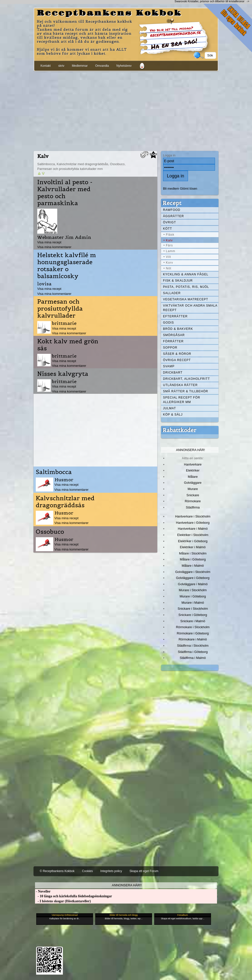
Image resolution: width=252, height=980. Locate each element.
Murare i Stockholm (193, 590)
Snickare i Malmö (193, 621)
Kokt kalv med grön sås (68, 345)
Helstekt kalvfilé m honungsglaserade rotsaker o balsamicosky (67, 266)
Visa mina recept (49, 242)
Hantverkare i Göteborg (193, 523)
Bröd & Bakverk (178, 329)
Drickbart (173, 373)
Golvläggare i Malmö (193, 584)
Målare (193, 477)
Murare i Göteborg (193, 596)
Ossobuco (50, 532)
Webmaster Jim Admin (64, 237)
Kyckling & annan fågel (186, 274)
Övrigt (169, 222)
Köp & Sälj (173, 415)
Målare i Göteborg (193, 559)
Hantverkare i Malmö (193, 529)
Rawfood (172, 210)
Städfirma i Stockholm (193, 646)
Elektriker (193, 470)
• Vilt (167, 257)
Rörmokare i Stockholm (193, 627)
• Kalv (168, 240)
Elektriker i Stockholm (193, 535)
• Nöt (167, 268)
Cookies (87, 871)
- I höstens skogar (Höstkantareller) (63, 901)
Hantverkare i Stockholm (193, 516)
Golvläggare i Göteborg (193, 578)
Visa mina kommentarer (54, 247)
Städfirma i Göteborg (193, 652)
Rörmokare (193, 501)
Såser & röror (177, 354)
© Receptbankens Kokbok (57, 871)
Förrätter (173, 341)
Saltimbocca (54, 472)
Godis (168, 323)
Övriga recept (177, 360)
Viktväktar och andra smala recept (190, 308)
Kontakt (46, 66)
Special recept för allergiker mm (182, 400)
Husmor (64, 480)
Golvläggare (193, 483)
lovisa (44, 284)
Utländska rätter (180, 385)
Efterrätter (175, 316)
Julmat (169, 408)
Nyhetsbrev (124, 66)
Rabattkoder (179, 430)
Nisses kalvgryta (63, 374)
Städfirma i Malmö (193, 658)
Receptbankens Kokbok (109, 13)
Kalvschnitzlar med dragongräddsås (65, 502)
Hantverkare (193, 464)
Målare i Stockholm (193, 553)
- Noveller (43, 891)
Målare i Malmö (193, 566)
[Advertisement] (126, 110)
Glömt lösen (189, 189)
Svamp (169, 366)
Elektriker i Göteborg (193, 541)
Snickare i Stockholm (193, 609)
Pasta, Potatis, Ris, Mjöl (186, 287)
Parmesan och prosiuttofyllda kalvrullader (60, 309)
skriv (61, 66)
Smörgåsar (174, 335)
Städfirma (193, 507)
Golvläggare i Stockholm (193, 572)
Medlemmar (80, 66)
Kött (167, 229)
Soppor (170, 348)
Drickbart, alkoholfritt (186, 379)
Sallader (172, 293)
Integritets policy (111, 871)
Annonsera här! (190, 450)
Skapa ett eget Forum (144, 871)
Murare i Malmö (193, 603)
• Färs (168, 245)
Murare (193, 489)
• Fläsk (169, 235)
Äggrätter (173, 216)
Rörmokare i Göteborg (193, 633)
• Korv (168, 263)
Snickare (193, 495)
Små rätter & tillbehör (185, 391)
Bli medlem (171, 189)
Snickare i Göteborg (193, 615)
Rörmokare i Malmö (193, 639)
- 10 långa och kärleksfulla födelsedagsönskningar (73, 896)
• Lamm (169, 251)
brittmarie (64, 323)
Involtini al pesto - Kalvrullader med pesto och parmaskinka (65, 193)
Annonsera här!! (127, 885)
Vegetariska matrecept (186, 299)
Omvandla (102, 66)
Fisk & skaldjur (178, 281)
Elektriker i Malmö (193, 547)
